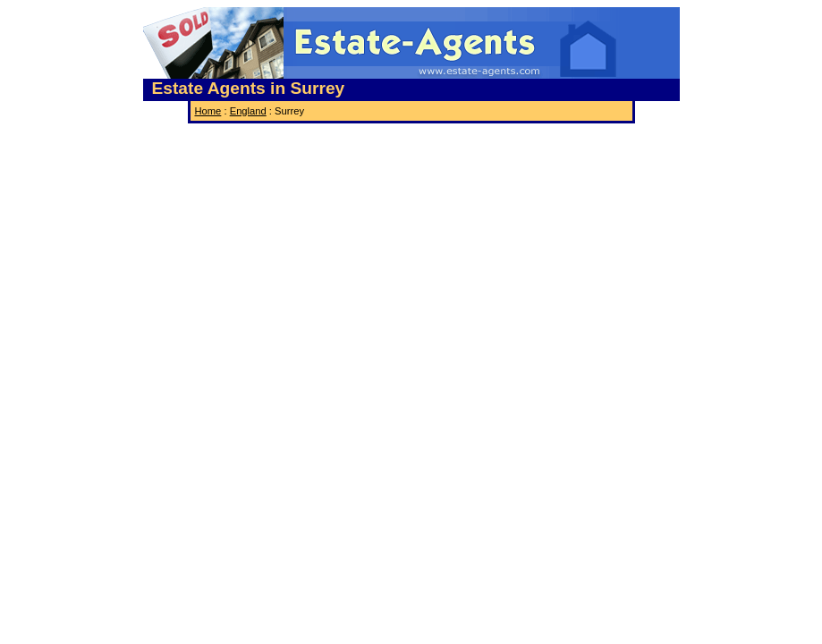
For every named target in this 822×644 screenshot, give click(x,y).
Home (208, 111)
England (248, 111)
